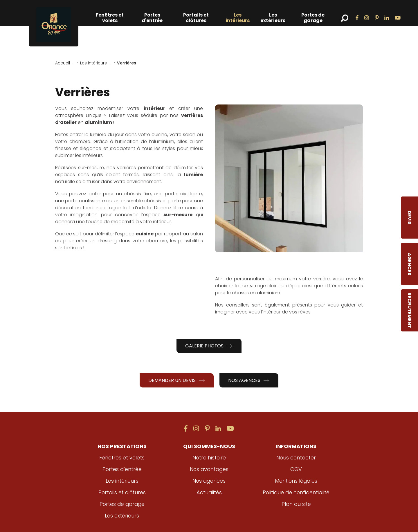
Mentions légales (296, 481)
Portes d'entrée (152, 18)
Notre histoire (209, 458)
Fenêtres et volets (110, 18)
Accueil (63, 63)
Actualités (209, 493)
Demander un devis (177, 380)
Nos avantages (209, 469)
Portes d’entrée (122, 469)
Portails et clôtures (196, 18)
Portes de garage (313, 18)
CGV (296, 469)
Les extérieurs (273, 18)
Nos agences (249, 380)
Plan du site (296, 504)
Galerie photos (209, 346)
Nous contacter (296, 458)
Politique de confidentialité (296, 493)
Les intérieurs (238, 18)
